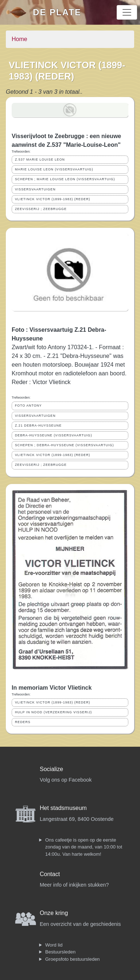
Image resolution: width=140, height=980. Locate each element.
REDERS (23, 722)
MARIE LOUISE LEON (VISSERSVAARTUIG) (54, 169)
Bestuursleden (60, 952)
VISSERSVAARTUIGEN (35, 189)
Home (20, 39)
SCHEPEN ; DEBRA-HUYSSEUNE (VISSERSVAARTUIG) (64, 445)
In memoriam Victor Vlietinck (52, 688)
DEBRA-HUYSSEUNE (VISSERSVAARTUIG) (54, 435)
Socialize (51, 769)
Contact (50, 874)
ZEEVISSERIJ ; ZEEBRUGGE (41, 209)
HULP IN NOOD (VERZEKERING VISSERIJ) (53, 712)
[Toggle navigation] (127, 12)
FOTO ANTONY (28, 406)
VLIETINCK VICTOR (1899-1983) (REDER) (52, 199)
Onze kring (54, 913)
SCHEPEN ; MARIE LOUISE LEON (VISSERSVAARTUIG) (65, 179)
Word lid (54, 945)
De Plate (57, 12)
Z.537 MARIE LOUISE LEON (40, 160)
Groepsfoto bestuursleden (73, 959)
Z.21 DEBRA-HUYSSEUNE (38, 426)
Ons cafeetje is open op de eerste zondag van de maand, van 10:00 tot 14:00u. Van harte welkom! (84, 847)
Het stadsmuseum (63, 808)
